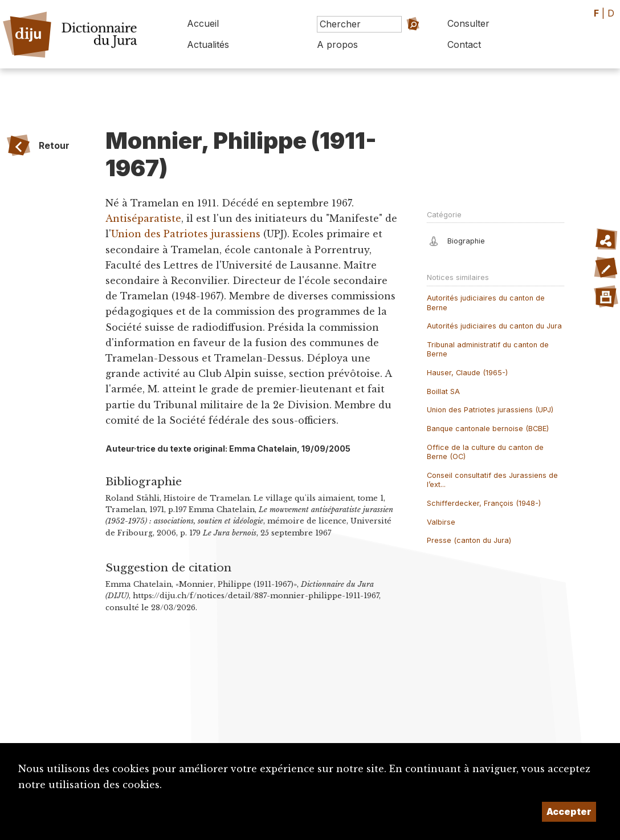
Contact (464, 44)
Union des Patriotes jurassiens (186, 234)
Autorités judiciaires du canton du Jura (494, 326)
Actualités (208, 44)
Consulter (468, 23)
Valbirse (441, 522)
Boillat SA (443, 391)
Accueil (203, 23)
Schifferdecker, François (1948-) (484, 503)
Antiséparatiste (143, 218)
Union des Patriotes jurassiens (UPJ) (490, 410)
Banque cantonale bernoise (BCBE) (488, 429)
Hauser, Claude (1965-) (467, 373)
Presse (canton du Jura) (469, 540)
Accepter (569, 811)
